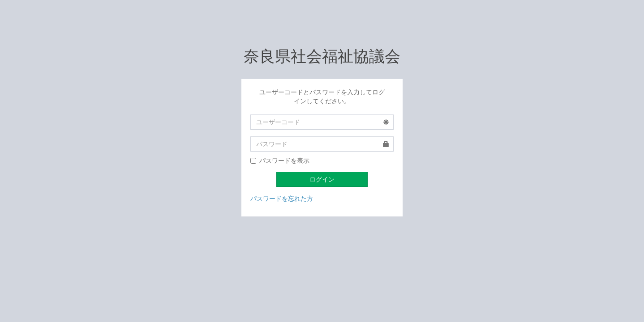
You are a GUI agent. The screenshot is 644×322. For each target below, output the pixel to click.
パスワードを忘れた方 (282, 199)
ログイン (322, 179)
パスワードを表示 (280, 161)
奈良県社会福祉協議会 (322, 56)
